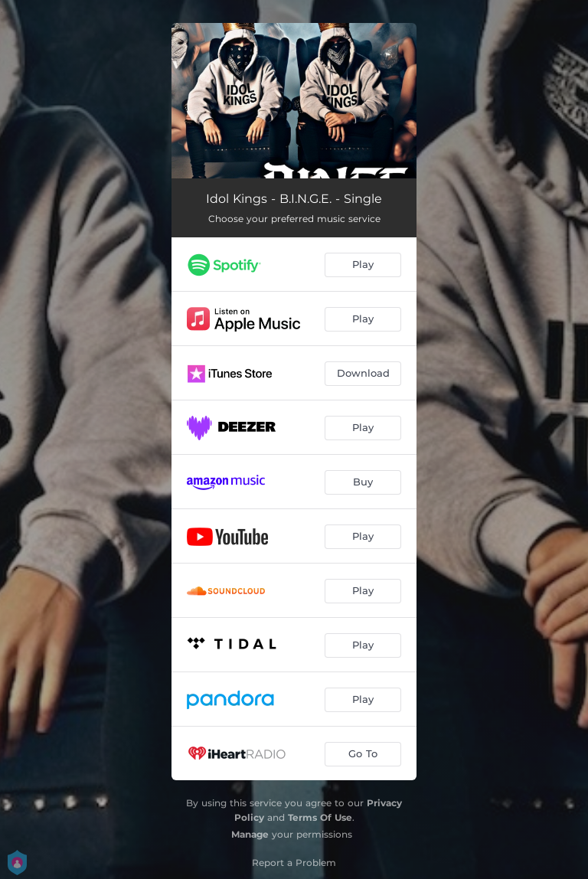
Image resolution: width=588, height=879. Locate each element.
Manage (250, 834)
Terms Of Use (320, 817)
